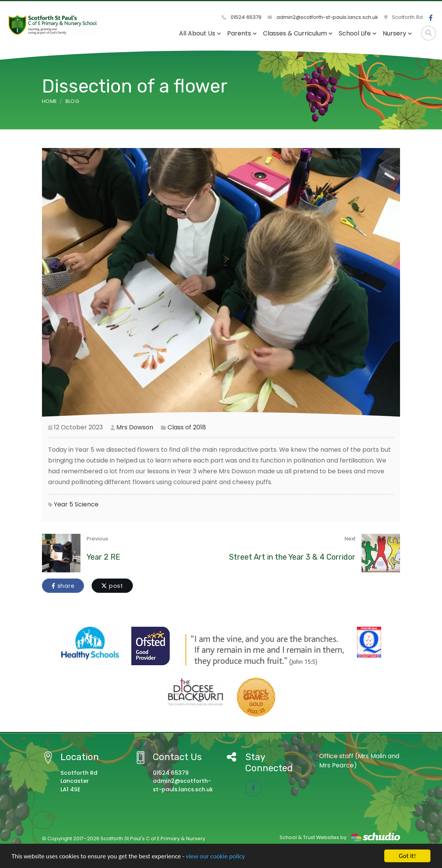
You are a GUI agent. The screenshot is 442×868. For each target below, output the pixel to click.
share (63, 586)
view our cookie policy (215, 856)
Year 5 (64, 504)
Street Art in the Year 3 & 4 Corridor (292, 557)
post (112, 586)
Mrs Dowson (135, 427)
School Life (358, 33)
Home (49, 101)
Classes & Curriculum (298, 33)
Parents (242, 33)
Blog (72, 101)
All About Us (200, 33)
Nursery (397, 33)
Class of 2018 (187, 427)
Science (87, 504)
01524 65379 (242, 17)
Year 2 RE (103, 557)
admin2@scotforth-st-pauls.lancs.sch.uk (323, 17)
